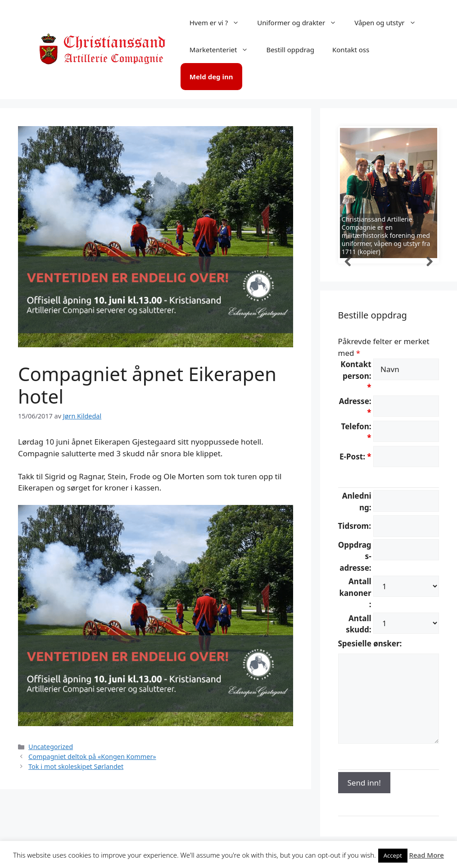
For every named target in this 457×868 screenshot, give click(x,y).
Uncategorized (51, 747)
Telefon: (356, 432)
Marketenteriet (224, 50)
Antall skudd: (358, 624)
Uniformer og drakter (301, 23)
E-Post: (355, 457)
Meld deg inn (211, 77)
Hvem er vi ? (219, 23)
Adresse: (355, 407)
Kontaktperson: (356, 376)
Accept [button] (393, 855)
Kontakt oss (351, 50)
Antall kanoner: (355, 593)
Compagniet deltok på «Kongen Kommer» (92, 757)
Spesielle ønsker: (370, 643)
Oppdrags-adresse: (355, 556)
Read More (427, 855)
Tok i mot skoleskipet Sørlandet (76, 766)
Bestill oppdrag (290, 50)
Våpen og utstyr (389, 23)
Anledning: (357, 502)
